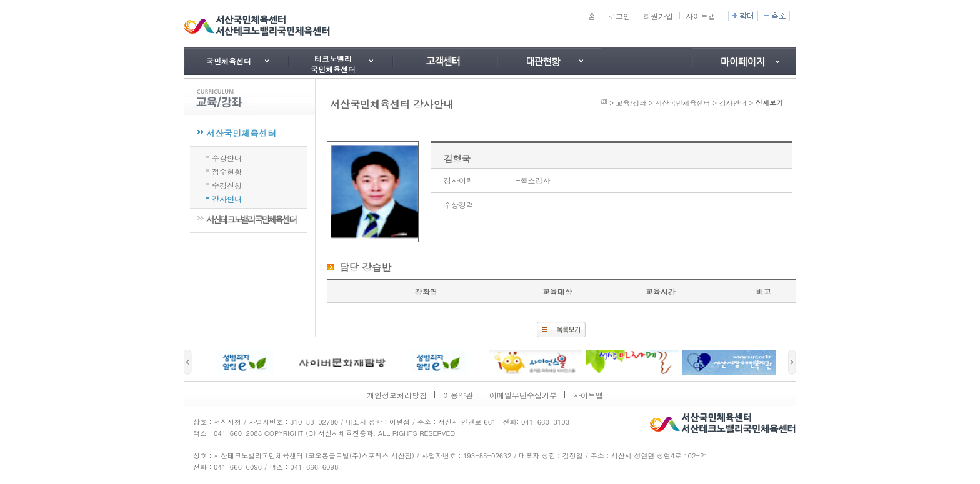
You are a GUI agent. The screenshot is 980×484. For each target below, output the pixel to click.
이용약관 (458, 395)
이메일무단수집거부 (523, 395)
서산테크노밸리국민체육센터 (251, 219)
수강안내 (227, 157)
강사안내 (227, 198)
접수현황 (227, 170)
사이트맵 (701, 16)
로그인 (619, 16)
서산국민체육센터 (241, 133)
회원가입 (658, 16)
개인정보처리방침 (397, 395)
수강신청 (227, 184)
